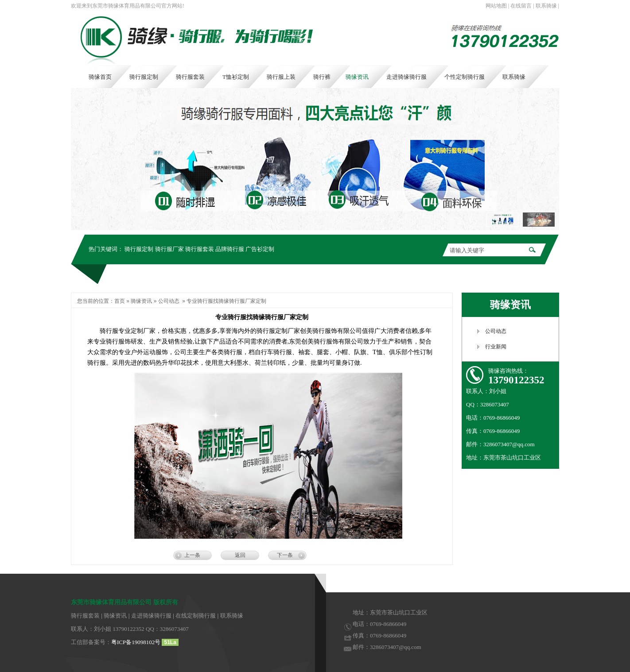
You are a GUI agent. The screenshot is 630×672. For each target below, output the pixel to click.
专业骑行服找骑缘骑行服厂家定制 (226, 301)
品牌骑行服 (230, 249)
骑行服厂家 (169, 249)
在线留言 (521, 6)
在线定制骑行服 (196, 616)
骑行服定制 (139, 249)
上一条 (192, 555)
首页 (120, 301)
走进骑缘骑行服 (151, 616)
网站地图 (496, 6)
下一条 (285, 555)
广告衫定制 (260, 249)
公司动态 (169, 301)
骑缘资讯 (141, 301)
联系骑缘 (546, 6)
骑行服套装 (200, 249)
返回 (240, 555)
